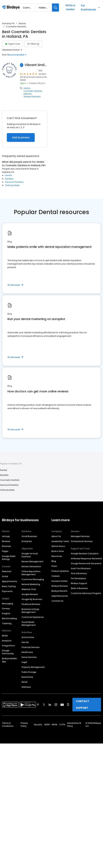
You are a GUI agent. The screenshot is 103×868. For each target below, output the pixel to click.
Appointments (10, 581)
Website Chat (29, 589)
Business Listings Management (30, 611)
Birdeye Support (79, 583)
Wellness (26, 687)
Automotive (28, 637)
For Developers (78, 578)
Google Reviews (30, 594)
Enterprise (27, 541)
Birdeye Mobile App (9, 660)
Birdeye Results (59, 591)
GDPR (47, 725)
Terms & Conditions (8, 725)
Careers (56, 576)
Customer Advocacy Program (86, 593)
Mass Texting (9, 586)
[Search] (55, 8)
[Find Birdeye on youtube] (62, 705)
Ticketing (7, 623)
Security (38, 725)
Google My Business (32, 599)
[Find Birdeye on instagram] (56, 705)
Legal (24, 662)
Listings (6, 536)
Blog (54, 561)
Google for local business (30, 555)
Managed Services (80, 536)
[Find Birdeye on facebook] (38, 705)
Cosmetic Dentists (33, 91)
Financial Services (31, 647)
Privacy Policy (24, 725)
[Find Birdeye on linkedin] (50, 705)
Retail (25, 682)
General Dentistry (32, 97)
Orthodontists (12, 185)
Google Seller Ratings (9, 558)
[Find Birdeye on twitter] (44, 705)
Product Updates (60, 571)
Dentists (28, 94)
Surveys (6, 608)
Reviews (6, 541)
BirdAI (5, 636)
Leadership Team (60, 541)
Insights (6, 613)
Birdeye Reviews (60, 586)
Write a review (70, 7)
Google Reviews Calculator (85, 554)
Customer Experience (33, 617)
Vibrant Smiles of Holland (36, 65)
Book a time (58, 551)
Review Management (32, 561)
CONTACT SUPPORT (82, 705)
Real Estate (27, 677)
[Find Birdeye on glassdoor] (68, 705)
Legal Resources (60, 596)
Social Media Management (29, 624)
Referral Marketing (31, 584)
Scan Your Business (81, 568)
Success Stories (60, 581)
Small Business (29, 536)
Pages (5, 551)
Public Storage (29, 672)
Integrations (8, 646)
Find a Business (79, 573)
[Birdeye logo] (12, 7)
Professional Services (82, 541)
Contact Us (57, 601)
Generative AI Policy (74, 725)
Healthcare (27, 652)
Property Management (33, 667)
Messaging (8, 604)
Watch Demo (58, 546)
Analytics (7, 641)
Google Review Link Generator (86, 563)
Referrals (6, 546)
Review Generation (31, 566)
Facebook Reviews (31, 604)
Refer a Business (79, 588)
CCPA (62, 725)
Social (5, 576)
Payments (7, 591)
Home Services (29, 657)
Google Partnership (8, 652)
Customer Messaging (33, 579)
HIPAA (54, 725)
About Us (56, 536)
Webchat (7, 571)
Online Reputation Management (31, 573)
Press (54, 566)
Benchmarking (9, 618)
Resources (57, 556)
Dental (22, 23)
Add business (21, 137)
